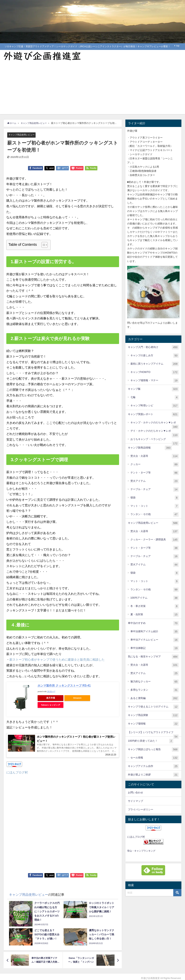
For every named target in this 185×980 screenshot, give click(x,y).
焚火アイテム (155, 481)
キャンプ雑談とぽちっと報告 (153, 750)
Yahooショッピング (50, 705)
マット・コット (155, 506)
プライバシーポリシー (141, 809)
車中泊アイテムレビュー (155, 640)
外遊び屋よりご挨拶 (153, 775)
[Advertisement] (92, 89)
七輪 (155, 397)
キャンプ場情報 (153, 724)
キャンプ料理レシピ (155, 406)
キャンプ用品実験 (153, 715)
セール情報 (155, 758)
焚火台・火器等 (155, 456)
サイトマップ (135, 801)
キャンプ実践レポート (153, 414)
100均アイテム (155, 598)
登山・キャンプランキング (141, 851)
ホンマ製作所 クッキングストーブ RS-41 (64, 686)
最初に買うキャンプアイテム (155, 364)
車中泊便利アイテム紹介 (155, 632)
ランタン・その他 (155, 514)
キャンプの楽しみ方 (155, 356)
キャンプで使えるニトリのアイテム (153, 707)
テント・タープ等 (155, 473)
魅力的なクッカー (155, 682)
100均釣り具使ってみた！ (151, 741)
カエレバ (51, 691)
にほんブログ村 (17, 774)
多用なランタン (155, 690)
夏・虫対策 (155, 615)
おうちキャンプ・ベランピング (155, 441)
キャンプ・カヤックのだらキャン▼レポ (155, 424)
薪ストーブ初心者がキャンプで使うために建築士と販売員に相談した (57, 659)
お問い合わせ (135, 792)
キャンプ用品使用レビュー (23, 135)
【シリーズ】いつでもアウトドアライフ (153, 734)
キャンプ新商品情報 (150, 448)
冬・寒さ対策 (155, 606)
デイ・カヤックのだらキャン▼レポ (155, 432)
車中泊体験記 (155, 648)
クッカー (155, 465)
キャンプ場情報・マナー (155, 381)
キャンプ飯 (153, 389)
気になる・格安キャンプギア (153, 657)
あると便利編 (155, 698)
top (178, 46)
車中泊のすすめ (153, 623)
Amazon (77, 698)
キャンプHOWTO (155, 372)
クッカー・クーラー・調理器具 (155, 540)
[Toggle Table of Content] (43, 245)
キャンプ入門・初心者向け (153, 347)
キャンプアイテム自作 (153, 766)
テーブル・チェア (155, 489)
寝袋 (155, 498)
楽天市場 (51, 698)
